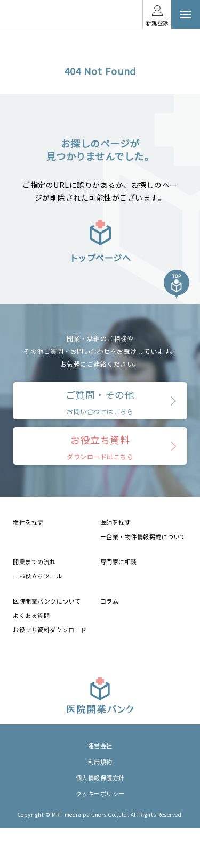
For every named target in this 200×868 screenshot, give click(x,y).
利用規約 (100, 762)
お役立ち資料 (100, 447)
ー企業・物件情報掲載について (143, 536)
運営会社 (100, 746)
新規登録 (157, 23)
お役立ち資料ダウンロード (50, 630)
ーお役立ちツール (37, 576)
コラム (110, 601)
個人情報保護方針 (100, 778)
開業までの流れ (34, 561)
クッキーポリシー (100, 793)
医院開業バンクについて (47, 601)
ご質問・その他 (100, 402)
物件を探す (28, 522)
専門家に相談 (119, 561)
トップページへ (100, 241)
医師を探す (116, 522)
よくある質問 (31, 615)
